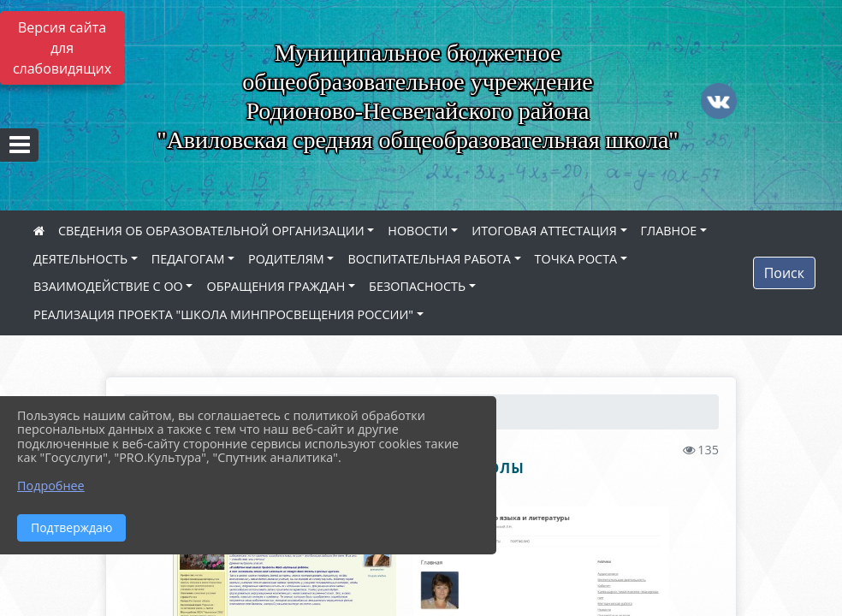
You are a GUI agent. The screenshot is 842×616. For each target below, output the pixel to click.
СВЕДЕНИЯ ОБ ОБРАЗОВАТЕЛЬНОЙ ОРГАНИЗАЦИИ (211, 231)
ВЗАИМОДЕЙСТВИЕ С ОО (108, 286)
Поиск (784, 273)
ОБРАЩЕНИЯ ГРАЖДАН (276, 286)
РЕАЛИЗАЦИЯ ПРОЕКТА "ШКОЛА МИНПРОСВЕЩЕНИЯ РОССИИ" (223, 314)
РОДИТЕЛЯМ (286, 259)
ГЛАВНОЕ (669, 231)
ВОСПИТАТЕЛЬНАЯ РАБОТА (429, 259)
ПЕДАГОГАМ (188, 259)
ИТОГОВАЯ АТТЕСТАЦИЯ (544, 231)
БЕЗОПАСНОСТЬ (417, 286)
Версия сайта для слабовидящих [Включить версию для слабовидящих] (62, 48)
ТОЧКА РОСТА (576, 259)
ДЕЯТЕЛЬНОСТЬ (80, 259)
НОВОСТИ (418, 231)
